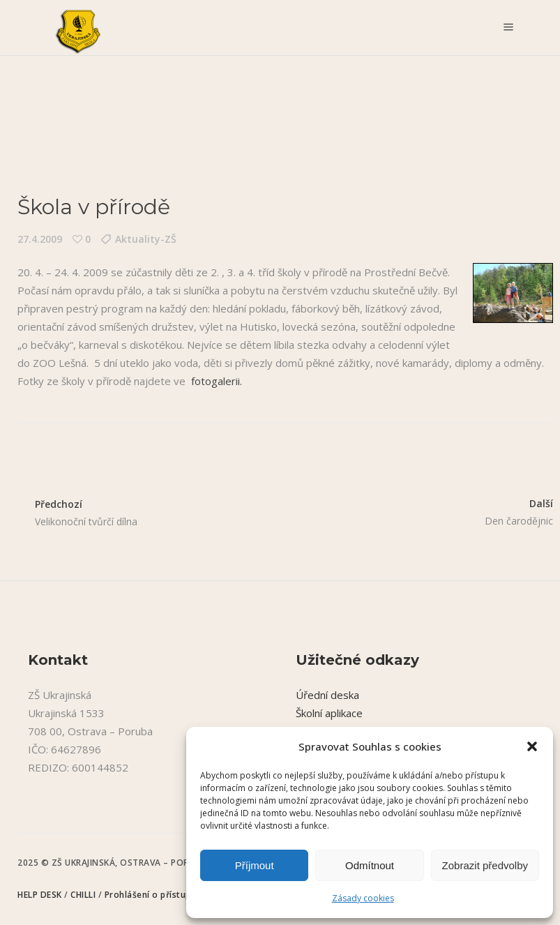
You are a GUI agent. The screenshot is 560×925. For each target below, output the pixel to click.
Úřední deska (327, 695)
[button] (532, 746)
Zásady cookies (363, 898)
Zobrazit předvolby (485, 865)
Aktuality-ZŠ (146, 239)
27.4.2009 (40, 239)
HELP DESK (41, 895)
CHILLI (84, 895)
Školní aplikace (329, 713)
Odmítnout (370, 865)
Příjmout (255, 865)
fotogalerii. (217, 381)
